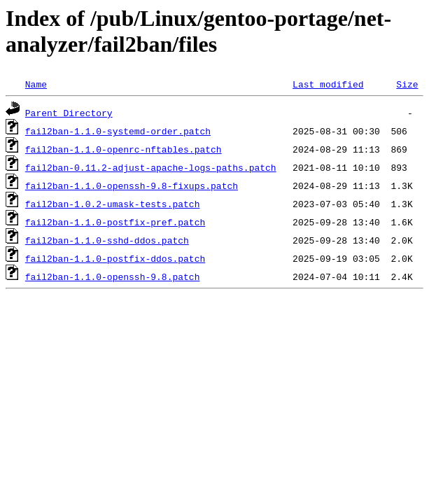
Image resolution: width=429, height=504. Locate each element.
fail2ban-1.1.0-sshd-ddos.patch (107, 240)
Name (36, 84)
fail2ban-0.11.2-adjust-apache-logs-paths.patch (151, 167)
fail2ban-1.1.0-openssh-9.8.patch (113, 276)
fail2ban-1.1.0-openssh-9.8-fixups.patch (132, 185)
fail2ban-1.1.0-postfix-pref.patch (115, 222)
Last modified (328, 84)
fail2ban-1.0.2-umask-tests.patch (113, 204)
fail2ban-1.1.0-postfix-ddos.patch (115, 258)
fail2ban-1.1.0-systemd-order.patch (118, 131)
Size (407, 84)
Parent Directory (69, 113)
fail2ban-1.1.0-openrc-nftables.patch (124, 149)
